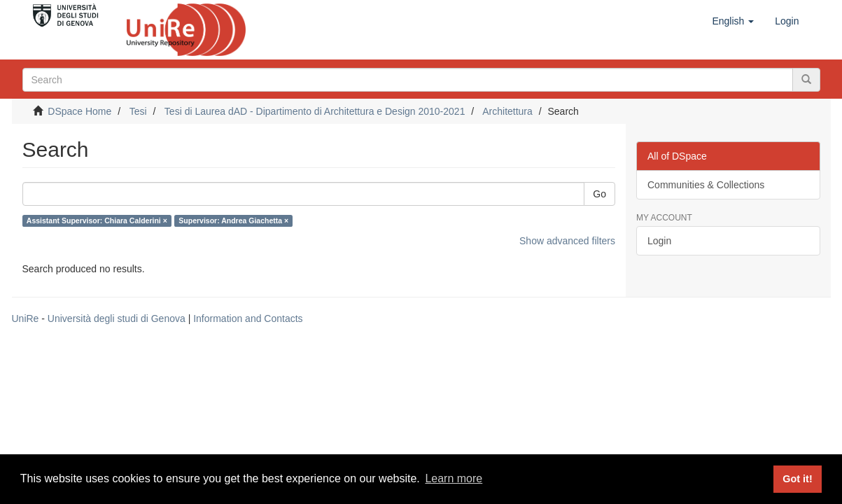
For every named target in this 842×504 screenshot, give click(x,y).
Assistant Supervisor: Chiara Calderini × (97, 220)
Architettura (507, 111)
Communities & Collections (706, 185)
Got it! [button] (797, 479)
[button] (733, 21)
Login (659, 241)
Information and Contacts (248, 318)
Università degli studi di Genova (117, 318)
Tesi (138, 111)
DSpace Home (79, 111)
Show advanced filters (567, 241)
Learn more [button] (454, 478)
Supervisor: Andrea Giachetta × (233, 220)
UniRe (26, 318)
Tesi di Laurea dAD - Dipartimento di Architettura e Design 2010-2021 (315, 111)
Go (599, 194)
